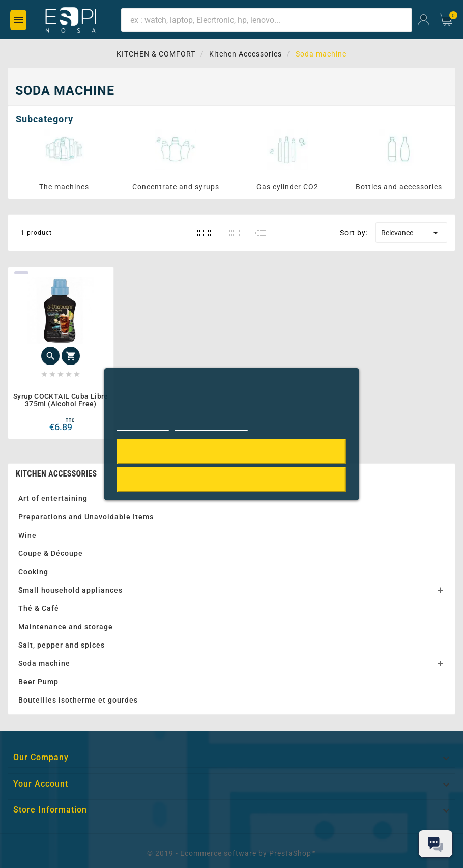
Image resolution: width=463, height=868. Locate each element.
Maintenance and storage (66, 627)
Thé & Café (39, 608)
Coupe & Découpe (51, 553)
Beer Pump (38, 682)
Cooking (33, 572)
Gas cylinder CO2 (287, 187)
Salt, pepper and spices (62, 645)
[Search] (267, 20)
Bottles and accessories (399, 187)
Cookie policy (143, 426)
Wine (27, 535)
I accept (231, 452)
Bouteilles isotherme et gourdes (78, 700)
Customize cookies (211, 426)
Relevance (411, 233)
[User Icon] (424, 20)
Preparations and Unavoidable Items (86, 517)
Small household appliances (70, 590)
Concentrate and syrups (176, 187)
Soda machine (44, 663)
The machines (64, 187)
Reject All (231, 480)
